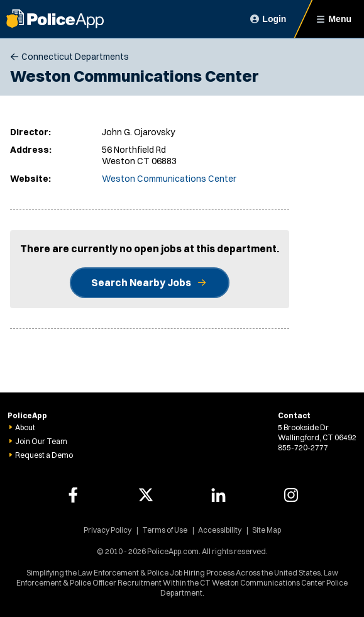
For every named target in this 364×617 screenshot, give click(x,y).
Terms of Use (165, 530)
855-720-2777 (303, 447)
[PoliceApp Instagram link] (291, 495)
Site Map (267, 530)
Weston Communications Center (169, 179)
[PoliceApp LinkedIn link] (218, 495)
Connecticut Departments (75, 57)
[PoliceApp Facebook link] (73, 495)
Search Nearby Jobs (141, 282)
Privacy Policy (108, 530)
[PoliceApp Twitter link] (146, 495)
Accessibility (220, 530)
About (25, 427)
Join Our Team (41, 441)
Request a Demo (44, 455)
